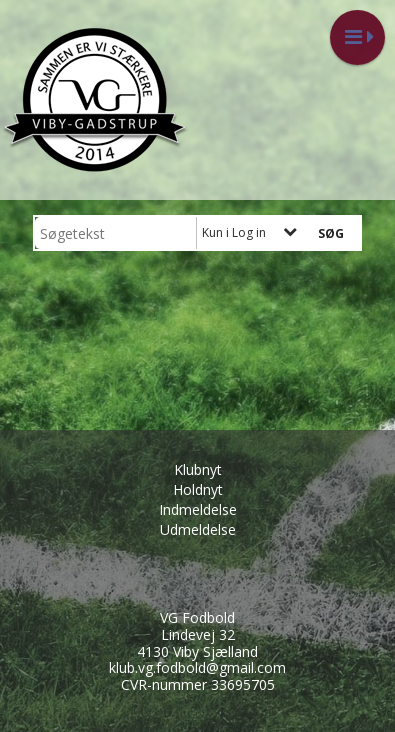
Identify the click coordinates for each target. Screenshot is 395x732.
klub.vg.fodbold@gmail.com (197, 667)
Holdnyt (198, 489)
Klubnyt (198, 469)
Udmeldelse (198, 529)
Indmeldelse (198, 509)
